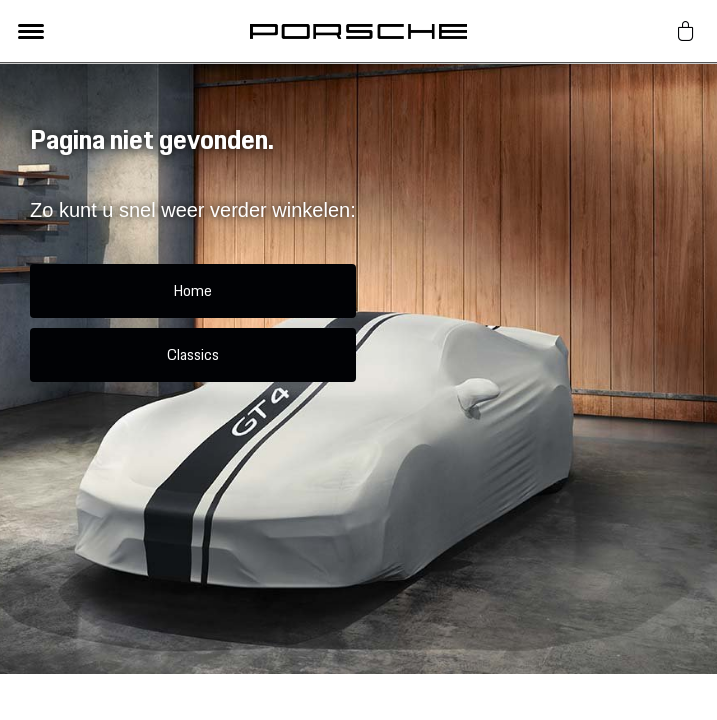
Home (192, 290)
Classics (193, 354)
